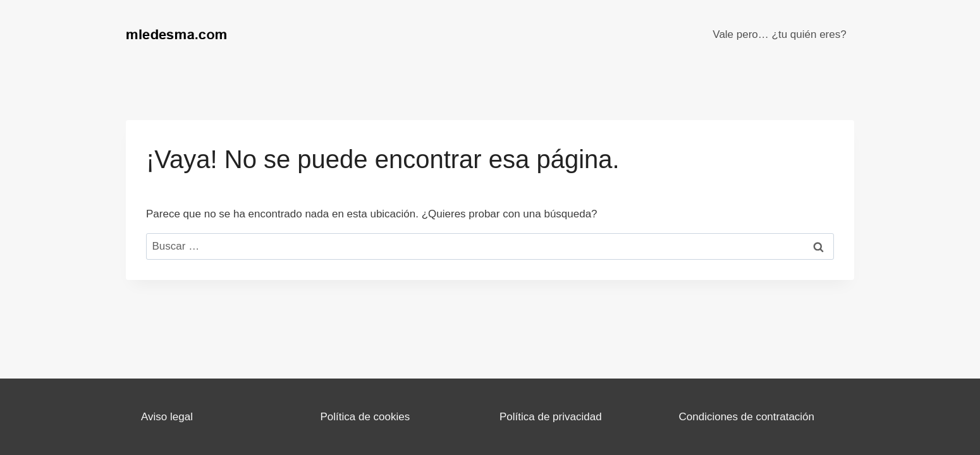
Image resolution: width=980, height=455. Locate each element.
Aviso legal (167, 417)
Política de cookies (365, 417)
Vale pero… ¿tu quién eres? (779, 34)
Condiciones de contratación (747, 417)
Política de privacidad (551, 417)
